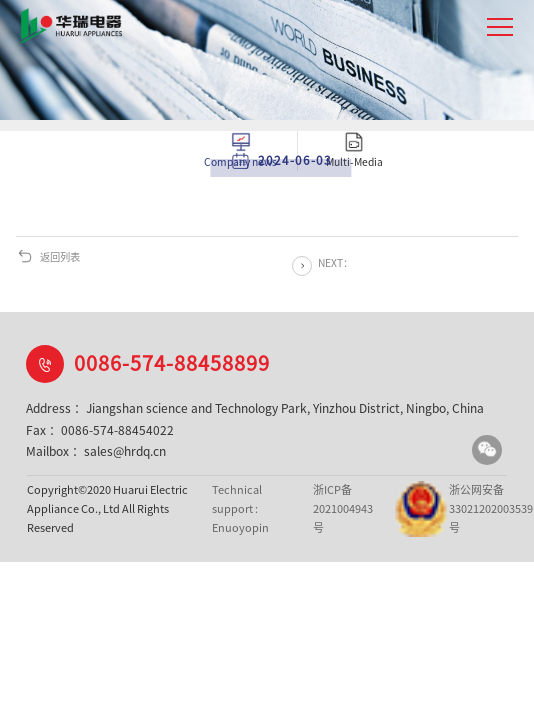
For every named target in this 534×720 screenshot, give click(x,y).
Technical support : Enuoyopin (240, 508)
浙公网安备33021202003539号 (445, 509)
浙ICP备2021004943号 (343, 508)
